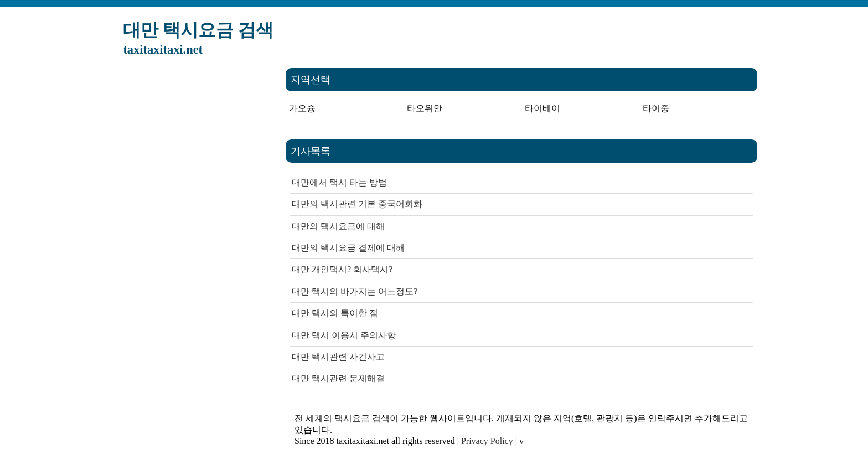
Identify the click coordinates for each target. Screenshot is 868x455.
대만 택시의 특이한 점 (335, 313)
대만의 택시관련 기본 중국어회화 (357, 204)
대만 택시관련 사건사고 (338, 357)
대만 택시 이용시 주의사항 (344, 335)
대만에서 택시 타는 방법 (339, 182)
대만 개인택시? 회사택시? (342, 269)
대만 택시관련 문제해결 (338, 378)
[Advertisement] (194, 234)
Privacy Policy (487, 441)
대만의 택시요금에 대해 (338, 226)
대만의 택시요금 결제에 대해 (348, 248)
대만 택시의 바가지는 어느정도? (355, 291)
